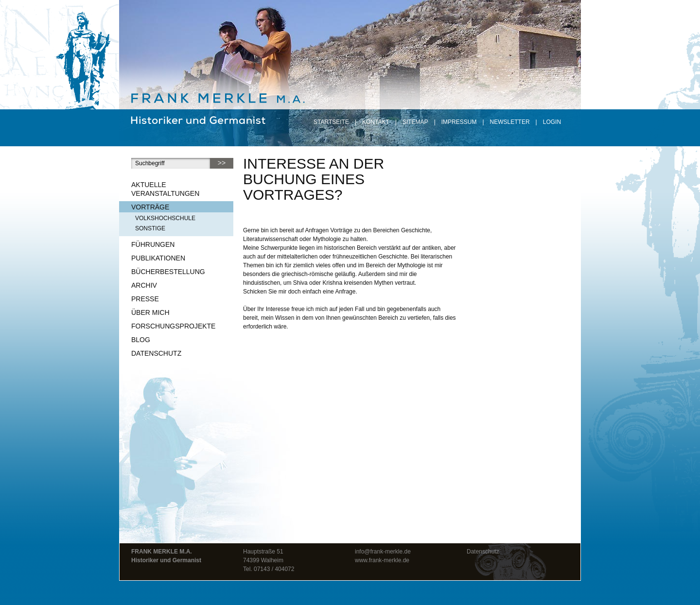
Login (552, 122)
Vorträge (150, 207)
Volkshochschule (165, 218)
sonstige (150, 228)
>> (222, 163)
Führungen (153, 244)
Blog (141, 340)
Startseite (331, 122)
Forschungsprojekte (173, 326)
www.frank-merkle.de (382, 560)
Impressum (459, 122)
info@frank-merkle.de (383, 552)
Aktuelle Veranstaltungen (165, 189)
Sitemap (415, 122)
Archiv (144, 285)
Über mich (150, 312)
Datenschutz (156, 353)
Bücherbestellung (168, 272)
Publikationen (158, 258)
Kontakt (376, 122)
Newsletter (510, 122)
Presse (145, 299)
